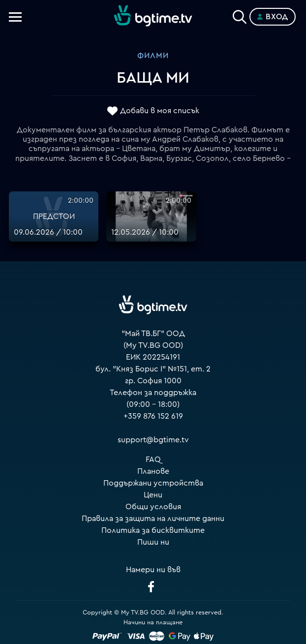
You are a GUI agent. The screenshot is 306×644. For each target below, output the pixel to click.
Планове (153, 471)
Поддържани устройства (153, 483)
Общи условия (153, 507)
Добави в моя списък (160, 111)
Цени (153, 495)
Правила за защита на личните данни (153, 519)
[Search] (240, 15)
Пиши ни (153, 542)
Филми (153, 56)
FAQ (153, 460)
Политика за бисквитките (153, 530)
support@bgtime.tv (153, 440)
